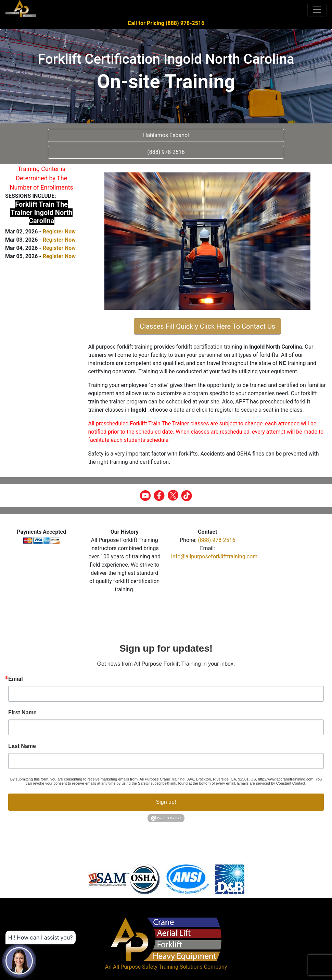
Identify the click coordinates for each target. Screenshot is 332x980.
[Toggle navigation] (317, 10)
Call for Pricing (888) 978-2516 (166, 23)
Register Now (59, 232)
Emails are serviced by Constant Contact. (272, 783)
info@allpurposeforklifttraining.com (214, 556)
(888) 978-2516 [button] (166, 152)
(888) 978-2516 (216, 540)
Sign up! (166, 802)
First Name (22, 713)
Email (16, 679)
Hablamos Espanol (166, 135)
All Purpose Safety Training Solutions (158, 967)
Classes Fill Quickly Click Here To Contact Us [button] (207, 326)
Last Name (22, 746)
